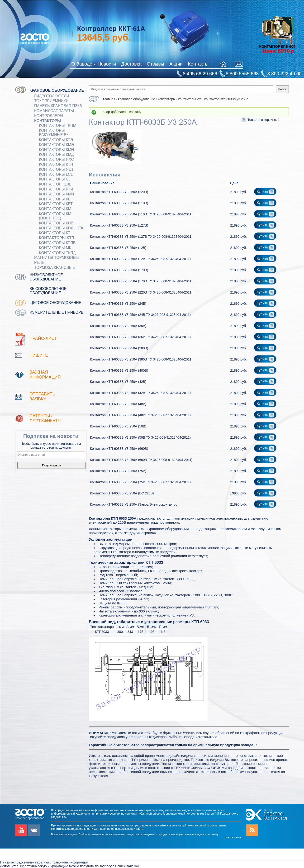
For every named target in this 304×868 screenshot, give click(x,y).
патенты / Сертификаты (45, 418)
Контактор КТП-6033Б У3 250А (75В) (118, 471)
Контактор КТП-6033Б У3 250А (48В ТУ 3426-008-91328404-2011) (140, 415)
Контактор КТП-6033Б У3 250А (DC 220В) (122, 493)
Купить (266, 191)
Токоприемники (51, 101)
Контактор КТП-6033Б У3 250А (226, 99)
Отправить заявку (42, 396)
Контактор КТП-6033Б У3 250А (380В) (119, 348)
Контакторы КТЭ (56, 140)
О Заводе (83, 65)
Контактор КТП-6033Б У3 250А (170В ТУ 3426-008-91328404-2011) (141, 281)
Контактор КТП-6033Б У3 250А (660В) (119, 449)
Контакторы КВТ (56, 204)
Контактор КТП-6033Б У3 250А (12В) (118, 248)
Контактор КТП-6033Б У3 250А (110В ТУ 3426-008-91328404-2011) (141, 214)
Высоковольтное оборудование (48, 291)
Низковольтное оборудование (46, 277)
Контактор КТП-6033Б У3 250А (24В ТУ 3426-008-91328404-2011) (140, 315)
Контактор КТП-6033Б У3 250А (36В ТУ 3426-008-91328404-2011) (140, 337)
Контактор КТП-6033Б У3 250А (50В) (118, 426)
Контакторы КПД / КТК (61, 228)
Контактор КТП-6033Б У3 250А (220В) (119, 192)
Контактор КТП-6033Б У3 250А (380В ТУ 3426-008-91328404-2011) (141, 359)
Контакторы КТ (55, 233)
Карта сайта (234, 837)
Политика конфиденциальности (72, 829)
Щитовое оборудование (55, 303)
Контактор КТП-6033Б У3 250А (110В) (119, 203)
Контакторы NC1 (56, 169)
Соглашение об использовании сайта (119, 829)
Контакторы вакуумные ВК (54, 133)
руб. (104, 38)
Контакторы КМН (56, 150)
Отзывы (155, 64)
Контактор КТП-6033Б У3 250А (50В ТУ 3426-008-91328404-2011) (140, 437)
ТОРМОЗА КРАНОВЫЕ (55, 268)
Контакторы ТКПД (57, 253)
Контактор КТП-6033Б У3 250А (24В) (118, 304)
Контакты (198, 64)
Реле (39, 263)
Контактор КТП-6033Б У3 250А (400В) (119, 370)
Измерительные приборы (57, 312)
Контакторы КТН (56, 164)
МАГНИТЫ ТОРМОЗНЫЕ (57, 258)
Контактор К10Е (55, 184)
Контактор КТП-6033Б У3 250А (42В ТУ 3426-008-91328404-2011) (140, 393)
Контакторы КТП (57, 238)
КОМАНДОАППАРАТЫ (54, 111)
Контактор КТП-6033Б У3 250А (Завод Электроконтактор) (134, 504)
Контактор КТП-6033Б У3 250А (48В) (118, 404)
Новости (107, 64)
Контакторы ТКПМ (58, 126)
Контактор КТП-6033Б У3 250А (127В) (119, 225)
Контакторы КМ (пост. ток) (55, 216)
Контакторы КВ (55, 199)
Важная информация (45, 375)
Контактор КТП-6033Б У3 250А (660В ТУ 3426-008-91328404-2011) (141, 460)
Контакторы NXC (56, 159)
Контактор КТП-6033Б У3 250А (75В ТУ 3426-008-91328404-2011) (140, 482)
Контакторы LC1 (56, 174)
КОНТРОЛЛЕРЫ (49, 116)
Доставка (131, 64)
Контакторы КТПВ (57, 243)
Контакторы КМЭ (56, 145)
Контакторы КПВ (56, 223)
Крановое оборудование (57, 90)
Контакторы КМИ (56, 194)
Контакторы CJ (55, 179)
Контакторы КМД (56, 154)
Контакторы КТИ (56, 189)
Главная (109, 99)
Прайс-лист (43, 338)
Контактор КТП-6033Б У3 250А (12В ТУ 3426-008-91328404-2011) (140, 259)
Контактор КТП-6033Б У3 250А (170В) (119, 270)
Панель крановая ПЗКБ (58, 106)
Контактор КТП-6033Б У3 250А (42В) (118, 382)
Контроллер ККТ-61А (111, 29)
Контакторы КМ (55, 209)
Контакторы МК (55, 248)
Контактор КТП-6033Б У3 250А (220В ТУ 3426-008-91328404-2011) (141, 292)
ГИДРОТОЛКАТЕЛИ (52, 96)
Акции (176, 64)
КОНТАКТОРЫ (47, 121)
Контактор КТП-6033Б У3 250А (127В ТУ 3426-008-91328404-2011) (141, 237)
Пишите (39, 355)
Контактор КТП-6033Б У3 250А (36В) (118, 326)
